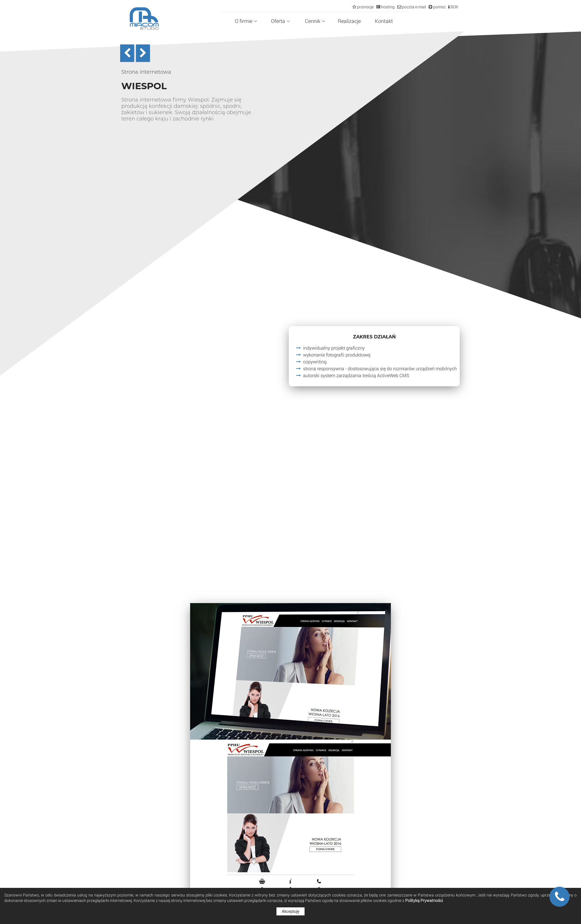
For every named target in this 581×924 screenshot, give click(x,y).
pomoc (439, 7)
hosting (387, 7)
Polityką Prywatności (424, 900)
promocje (365, 7)
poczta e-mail (414, 7)
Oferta (280, 21)
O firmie (246, 21)
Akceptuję (290, 911)
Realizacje (349, 21)
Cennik (315, 21)
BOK (454, 7)
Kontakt (384, 21)
